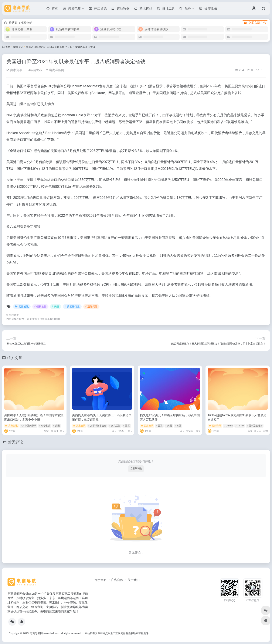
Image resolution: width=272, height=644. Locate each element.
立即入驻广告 (255, 23)
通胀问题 (170, 93)
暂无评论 (16, 442)
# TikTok (240, 426)
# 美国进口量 (72, 307)
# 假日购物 (40, 307)
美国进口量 (15, 104)
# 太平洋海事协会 (97, 426)
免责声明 (101, 580)
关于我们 (134, 580)
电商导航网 (55, 70)
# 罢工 (127, 426)
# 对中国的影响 (28, 426)
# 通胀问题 (91, 307)
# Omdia (228, 426)
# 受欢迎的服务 (255, 426)
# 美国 (56, 307)
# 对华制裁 (45, 426)
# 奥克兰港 (115, 426)
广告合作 (117, 580)
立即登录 (136, 469)
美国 (20, 86)
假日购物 (81, 256)
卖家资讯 (18, 47)
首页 (8, 47)
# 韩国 (178, 426)
